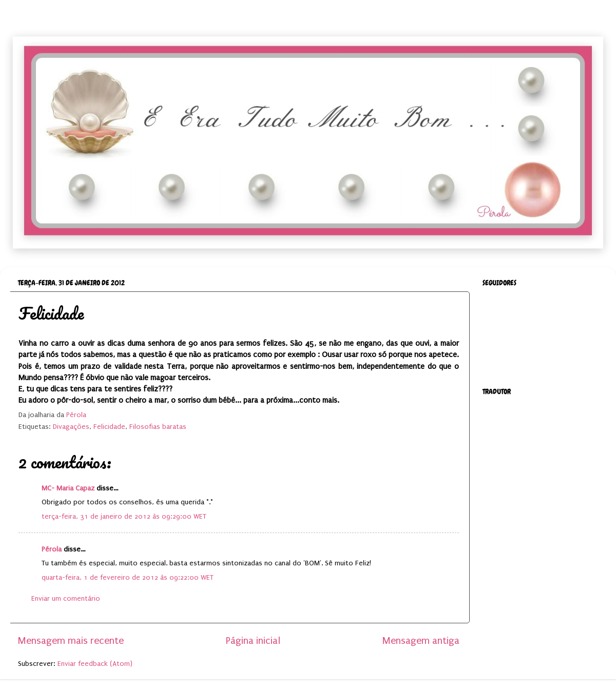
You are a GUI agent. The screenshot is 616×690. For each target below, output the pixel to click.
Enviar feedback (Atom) (95, 664)
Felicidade (109, 427)
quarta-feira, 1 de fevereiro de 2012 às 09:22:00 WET (128, 578)
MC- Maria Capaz (68, 488)
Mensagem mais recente (71, 641)
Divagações (71, 427)
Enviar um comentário (66, 599)
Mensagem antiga (421, 641)
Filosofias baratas (158, 427)
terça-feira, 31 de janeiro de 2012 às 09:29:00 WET (124, 517)
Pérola (52, 549)
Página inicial (253, 641)
